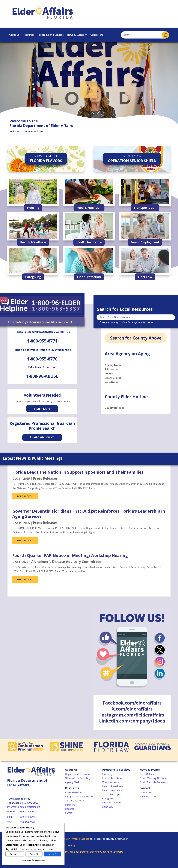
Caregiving (33, 277)
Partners (70, 805)
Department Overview (78, 774)
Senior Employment (145, 242)
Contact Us (97, 35)
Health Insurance (89, 242)
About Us (14, 35)
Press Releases (45, 478)
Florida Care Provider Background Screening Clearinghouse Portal (87, 852)
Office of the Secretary (78, 778)
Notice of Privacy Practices (74, 839)
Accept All (53, 854)
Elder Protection (89, 277)
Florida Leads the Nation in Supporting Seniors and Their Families (78, 472)
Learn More (42, 409)
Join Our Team (148, 797)
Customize (15, 854)
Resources (29, 35)
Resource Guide (74, 792)
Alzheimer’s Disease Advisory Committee (66, 562)
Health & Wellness (33, 242)
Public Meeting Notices (153, 778)
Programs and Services (51, 35)
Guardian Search (42, 437)
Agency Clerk (72, 782)
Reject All (34, 854)
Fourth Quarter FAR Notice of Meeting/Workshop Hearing (70, 555)
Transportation (145, 208)
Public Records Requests (153, 782)
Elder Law (145, 277)
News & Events (75, 35)
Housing (33, 208)
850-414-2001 (27, 822)
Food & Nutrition (89, 208)
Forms (69, 813)
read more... (25, 496)
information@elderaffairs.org (24, 807)
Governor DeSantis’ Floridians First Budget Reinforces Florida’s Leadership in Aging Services (89, 514)
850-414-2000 (27, 812)
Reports (69, 809)
